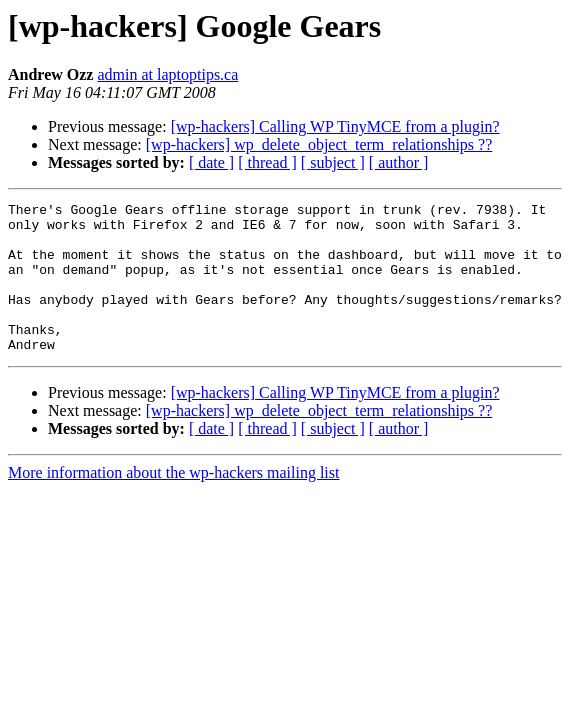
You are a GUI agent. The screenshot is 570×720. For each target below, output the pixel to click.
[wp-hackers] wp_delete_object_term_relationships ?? (319, 144)
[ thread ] (267, 162)
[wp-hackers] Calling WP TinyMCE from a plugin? (335, 126)
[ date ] (211, 162)
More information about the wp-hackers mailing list (173, 502)
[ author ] (399, 162)
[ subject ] (333, 162)
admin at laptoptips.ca (167, 74)
